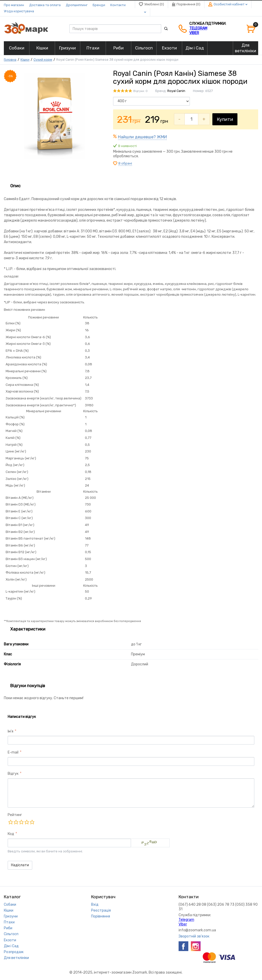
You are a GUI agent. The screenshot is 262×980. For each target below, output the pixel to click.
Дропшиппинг (77, 5)
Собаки (10, 905)
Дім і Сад (11, 946)
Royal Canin (176, 91)
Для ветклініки (16, 958)
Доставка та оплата (45, 5)
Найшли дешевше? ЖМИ (142, 137)
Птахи (9, 922)
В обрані (125, 163)
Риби (8, 928)
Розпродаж (14, 952)
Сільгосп (11, 934)
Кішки (25, 60)
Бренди (99, 5)
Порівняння (101, 916)
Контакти (118, 5)
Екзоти (10, 940)
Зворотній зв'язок (194, 936)
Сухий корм (43, 60)
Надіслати (20, 865)
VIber (194, 33)
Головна (10, 60)
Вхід (95, 905)
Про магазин (14, 5)
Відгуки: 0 (140, 91)
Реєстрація (101, 910)
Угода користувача (19, 11)
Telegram (198, 28)
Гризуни (11, 916)
